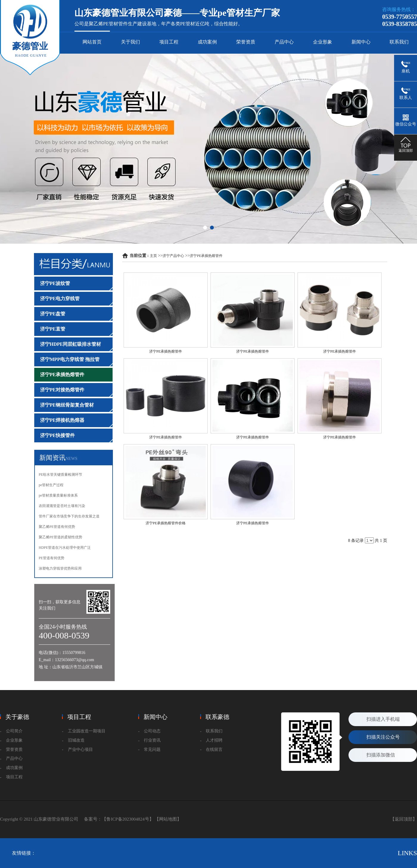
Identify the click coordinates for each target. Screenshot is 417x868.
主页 (153, 256)
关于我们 (130, 42)
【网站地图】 (168, 819)
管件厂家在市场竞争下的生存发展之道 (69, 516)
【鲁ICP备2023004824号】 (128, 819)
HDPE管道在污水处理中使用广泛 (65, 548)
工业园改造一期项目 (87, 731)
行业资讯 (152, 740)
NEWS (71, 459)
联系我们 (399, 42)
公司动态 (152, 731)
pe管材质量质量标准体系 (58, 495)
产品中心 (284, 42)
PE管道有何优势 (52, 558)
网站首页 (92, 42)
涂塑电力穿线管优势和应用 (60, 568)
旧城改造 (76, 740)
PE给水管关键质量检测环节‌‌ (60, 475)
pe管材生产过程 (51, 485)
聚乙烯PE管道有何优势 (57, 527)
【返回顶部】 (404, 819)
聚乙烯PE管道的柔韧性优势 (60, 537)
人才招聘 (214, 740)
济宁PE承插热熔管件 (206, 256)
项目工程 (169, 42)
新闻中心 (361, 42)
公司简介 (14, 731)
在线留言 (214, 750)
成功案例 (207, 42)
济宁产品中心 (173, 256)
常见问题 (152, 750)
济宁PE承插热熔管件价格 (166, 523)
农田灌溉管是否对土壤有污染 (62, 506)
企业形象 (323, 42)
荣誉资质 (246, 42)
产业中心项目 (80, 750)
